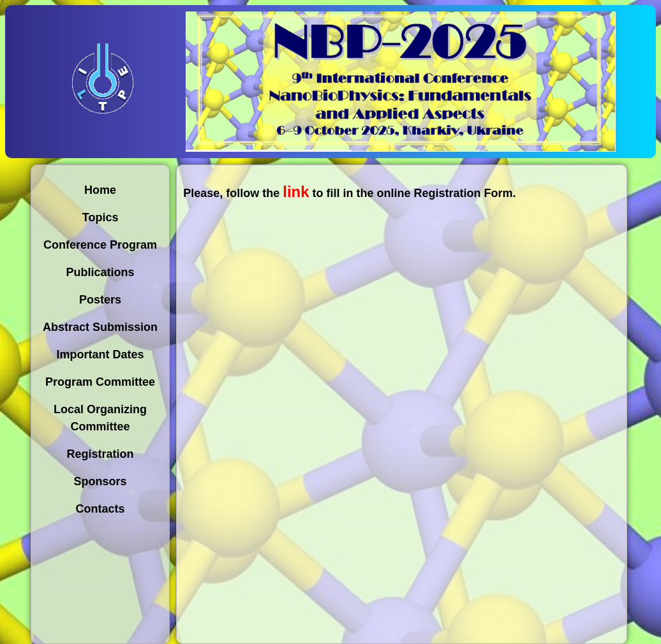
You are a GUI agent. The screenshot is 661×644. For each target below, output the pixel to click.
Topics (100, 217)
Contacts (100, 509)
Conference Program (100, 245)
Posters (100, 300)
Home (100, 190)
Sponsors (100, 481)
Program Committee (100, 382)
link (296, 192)
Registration (100, 454)
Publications (100, 272)
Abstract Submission (100, 327)
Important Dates (100, 355)
